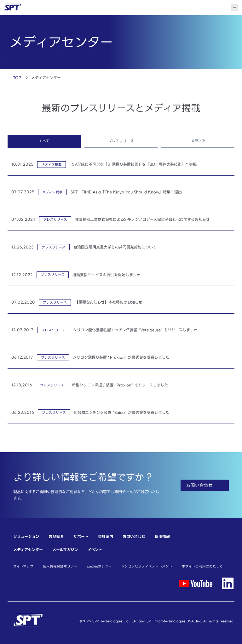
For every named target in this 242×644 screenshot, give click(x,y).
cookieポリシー (99, 566)
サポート (81, 536)
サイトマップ (23, 566)
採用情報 (162, 536)
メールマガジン (65, 550)
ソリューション (26, 536)
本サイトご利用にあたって (202, 566)
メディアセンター (28, 550)
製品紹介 (56, 536)
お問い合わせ (134, 536)
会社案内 (106, 536)
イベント (95, 550)
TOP (17, 78)
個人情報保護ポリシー (60, 566)
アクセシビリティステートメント (147, 566)
